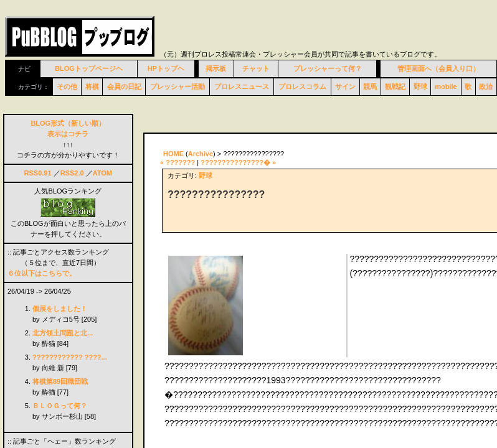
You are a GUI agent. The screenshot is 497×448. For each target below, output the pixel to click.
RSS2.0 (72, 173)
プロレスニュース (242, 86)
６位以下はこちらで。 (42, 273)
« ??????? (177, 162)
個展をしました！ (60, 309)
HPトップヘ (166, 68)
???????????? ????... (70, 357)
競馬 (370, 86)
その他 (67, 86)
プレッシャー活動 (177, 86)
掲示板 (216, 68)
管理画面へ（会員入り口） (438, 68)
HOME (173, 154)
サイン (345, 86)
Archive (201, 154)
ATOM (102, 173)
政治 (486, 86)
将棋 (92, 86)
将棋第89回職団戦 (60, 381)
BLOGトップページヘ (89, 68)
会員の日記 (124, 86)
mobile (446, 86)
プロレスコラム (302, 86)
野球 (420, 86)
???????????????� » (238, 162)
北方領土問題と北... (63, 333)
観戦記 (395, 86)
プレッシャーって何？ (328, 68)
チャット (256, 68)
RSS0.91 (38, 173)
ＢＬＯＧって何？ (60, 406)
